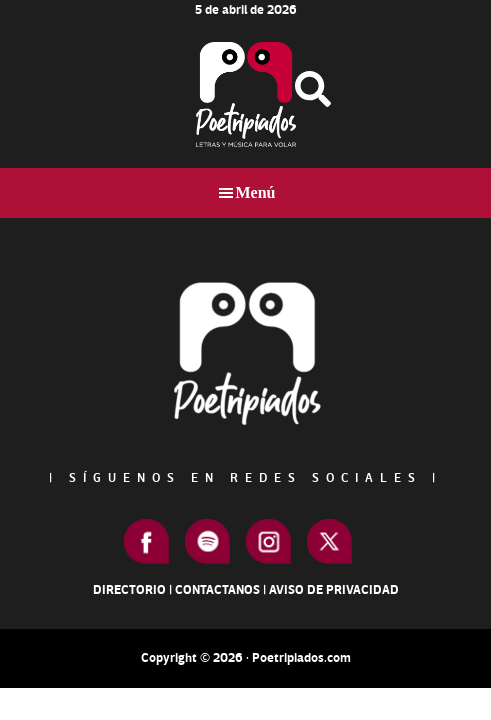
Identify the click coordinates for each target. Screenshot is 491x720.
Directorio (129, 590)
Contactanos (217, 590)
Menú (256, 192)
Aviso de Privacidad (334, 590)
